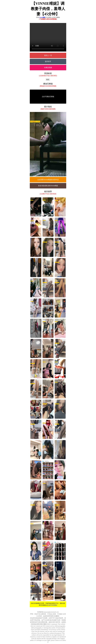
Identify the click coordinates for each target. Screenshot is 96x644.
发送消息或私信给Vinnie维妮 (48, 186)
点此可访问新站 (53, 605)
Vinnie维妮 (42, 17)
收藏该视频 (48, 68)
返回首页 (48, 61)
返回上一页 (48, 55)
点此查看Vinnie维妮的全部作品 (48, 180)
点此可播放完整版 (48, 97)
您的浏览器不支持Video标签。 (48, 37)
